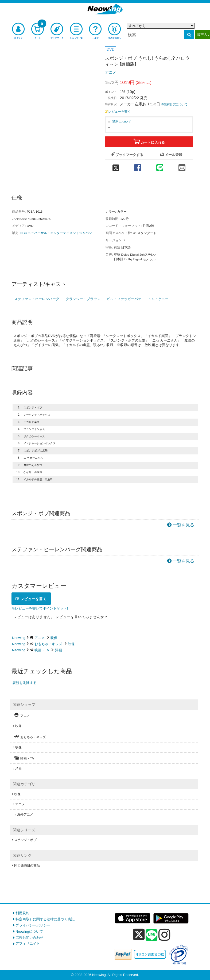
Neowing (19, 638)
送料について (122, 122)
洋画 (59, 650)
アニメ (111, 72)
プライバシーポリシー (33, 925)
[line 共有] (160, 166)
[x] (139, 935)
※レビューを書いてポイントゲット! (40, 608)
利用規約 (22, 913)
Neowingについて (29, 931)
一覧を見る (184, 525)
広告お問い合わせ (29, 938)
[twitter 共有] (116, 166)
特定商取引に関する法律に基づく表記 (45, 919)
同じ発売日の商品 (27, 866)
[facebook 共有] (137, 166)
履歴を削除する (24, 683)
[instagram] (164, 935)
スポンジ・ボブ (25, 840)
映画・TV (42, 650)
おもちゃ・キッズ (48, 644)
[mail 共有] (182, 166)
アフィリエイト (28, 943)
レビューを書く (118, 111)
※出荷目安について (174, 104)
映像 (54, 638)
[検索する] (189, 35)
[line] (151, 935)
